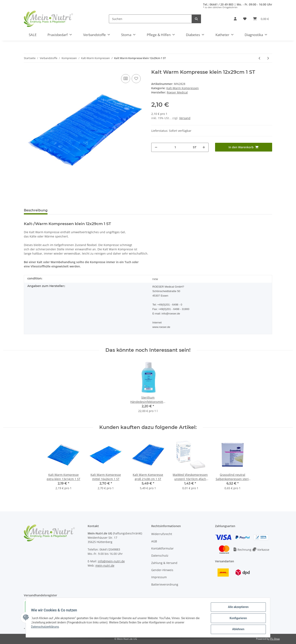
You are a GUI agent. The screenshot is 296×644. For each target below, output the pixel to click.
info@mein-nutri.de (111, 561)
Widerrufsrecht (162, 534)
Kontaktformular (162, 548)
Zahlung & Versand (164, 563)
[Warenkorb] (261, 19)
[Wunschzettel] (245, 19)
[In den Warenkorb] (244, 147)
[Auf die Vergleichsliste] (126, 79)
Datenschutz (160, 556)
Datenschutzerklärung (46, 628)
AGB (154, 541)
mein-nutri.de (105, 565)
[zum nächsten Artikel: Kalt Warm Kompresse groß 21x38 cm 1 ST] (268, 58)
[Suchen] (150, 19)
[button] (235, 19)
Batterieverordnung (165, 584)
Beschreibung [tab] (36, 210)
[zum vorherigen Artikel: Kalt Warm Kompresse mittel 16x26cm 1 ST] (260, 58)
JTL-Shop (275, 639)
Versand (185, 118)
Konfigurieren (237, 619)
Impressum (159, 577)
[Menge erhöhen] (204, 147)
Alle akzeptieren (237, 608)
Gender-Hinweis (162, 570)
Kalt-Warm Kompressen (183, 88)
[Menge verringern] (156, 147)
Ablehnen (237, 630)
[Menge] (175, 147)
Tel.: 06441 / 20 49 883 (218, 4)
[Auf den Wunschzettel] (136, 79)
